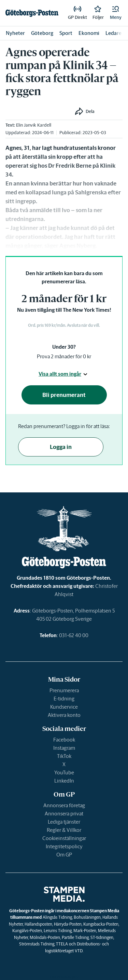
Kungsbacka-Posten (101, 924)
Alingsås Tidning (57, 917)
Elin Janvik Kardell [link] (34, 125)
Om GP (64, 855)
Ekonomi (89, 33)
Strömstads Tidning (37, 944)
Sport (66, 33)
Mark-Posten (85, 931)
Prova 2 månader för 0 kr (64, 356)
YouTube (64, 772)
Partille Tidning (75, 937)
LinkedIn (64, 781)
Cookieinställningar (64, 838)
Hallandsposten (38, 924)
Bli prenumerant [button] (64, 395)
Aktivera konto (64, 715)
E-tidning (64, 699)
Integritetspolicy (64, 846)
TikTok (64, 756)
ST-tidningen (102, 937)
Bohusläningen (87, 917)
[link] (32, 13)
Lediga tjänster (64, 822)
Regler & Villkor (64, 830)
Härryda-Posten (68, 924)
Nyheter (15, 33)
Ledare (113, 33)
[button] (116, 13)
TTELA (62, 944)
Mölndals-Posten (45, 937)
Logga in (61, 447)
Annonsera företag (64, 805)
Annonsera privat (64, 814)
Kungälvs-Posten (27, 931)
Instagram (64, 748)
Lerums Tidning (58, 931)
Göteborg (42, 33)
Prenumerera (64, 690)
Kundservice (64, 707)
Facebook (64, 740)
